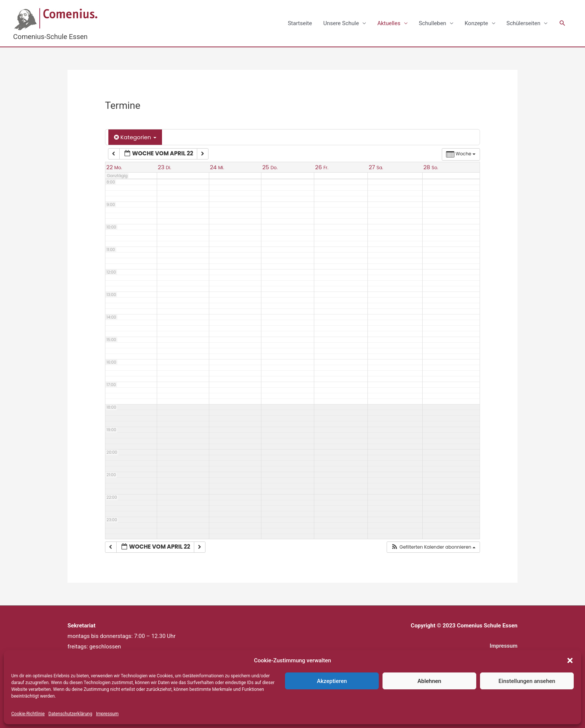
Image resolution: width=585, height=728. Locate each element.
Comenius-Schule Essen (51, 37)
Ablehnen (429, 681)
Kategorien (135, 138)
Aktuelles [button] (389, 23)
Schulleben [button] (433, 23)
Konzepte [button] (476, 23)
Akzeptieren (332, 681)
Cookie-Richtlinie (28, 714)
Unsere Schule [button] (341, 23)
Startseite (300, 23)
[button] (570, 660)
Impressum (107, 714)
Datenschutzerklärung (70, 714)
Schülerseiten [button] (523, 23)
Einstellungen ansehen (527, 681)
